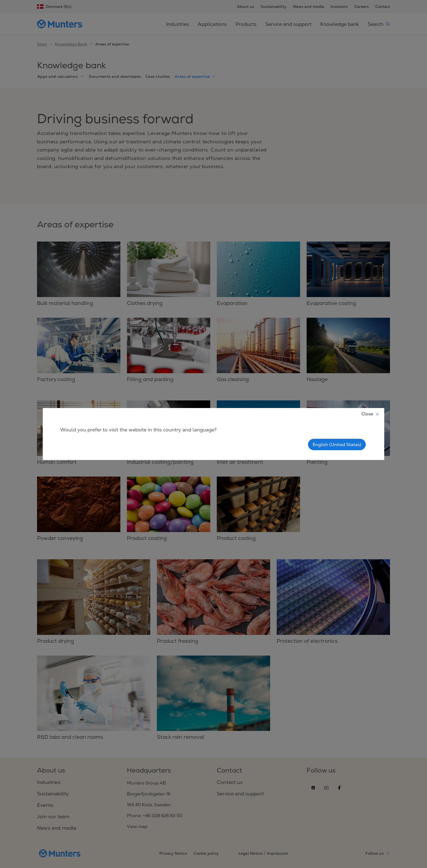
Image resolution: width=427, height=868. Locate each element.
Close (370, 414)
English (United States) (337, 444)
